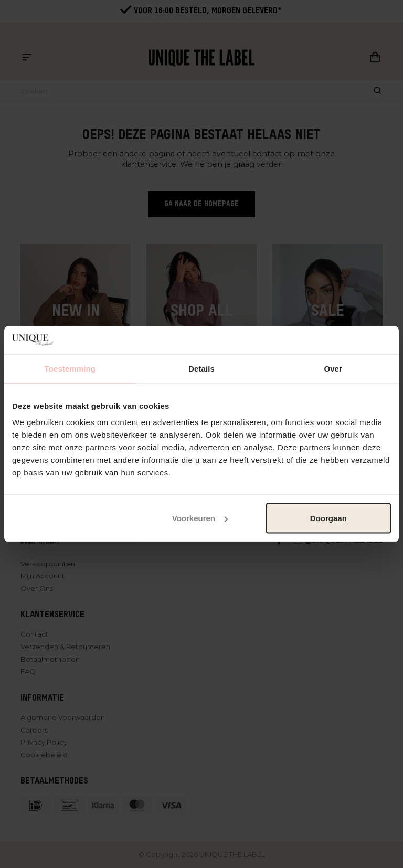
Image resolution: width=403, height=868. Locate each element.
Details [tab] (201, 368)
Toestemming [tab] (70, 368)
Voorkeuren (200, 518)
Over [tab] (333, 368)
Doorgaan (328, 518)
